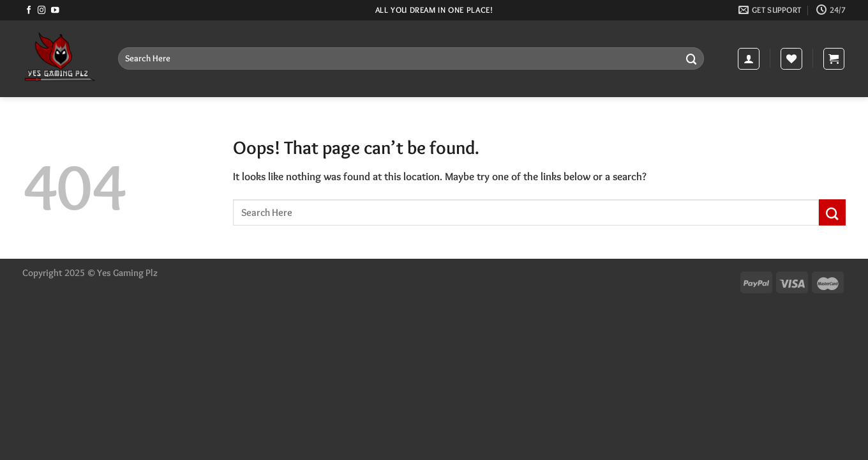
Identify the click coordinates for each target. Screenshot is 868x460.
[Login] (749, 59)
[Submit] (692, 58)
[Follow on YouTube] (55, 11)
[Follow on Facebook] (29, 11)
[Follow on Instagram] (42, 11)
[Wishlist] (791, 59)
